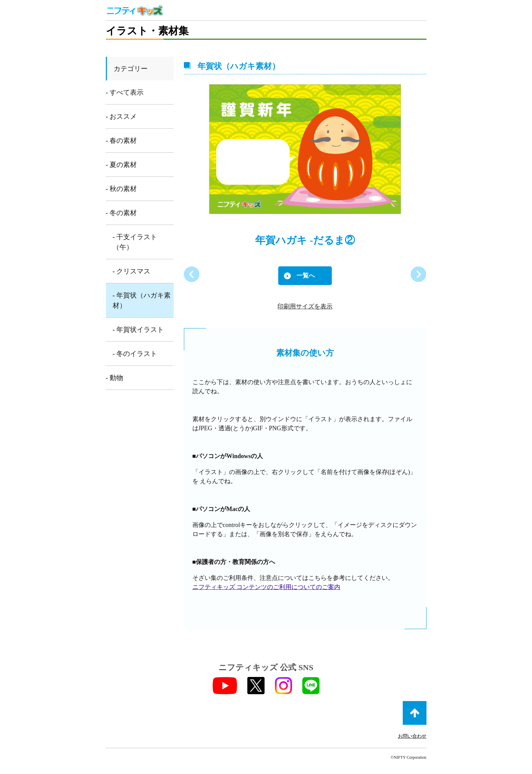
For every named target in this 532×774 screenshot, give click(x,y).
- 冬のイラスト (135, 354)
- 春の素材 (121, 140)
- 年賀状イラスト (138, 329)
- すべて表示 (125, 92)
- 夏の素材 (121, 165)
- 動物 (115, 378)
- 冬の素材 (121, 213)
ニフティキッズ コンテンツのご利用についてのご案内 (267, 587)
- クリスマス (132, 271)
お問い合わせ (412, 736)
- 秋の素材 (121, 189)
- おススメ (121, 116)
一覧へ (306, 276)
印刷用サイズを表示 (305, 306)
